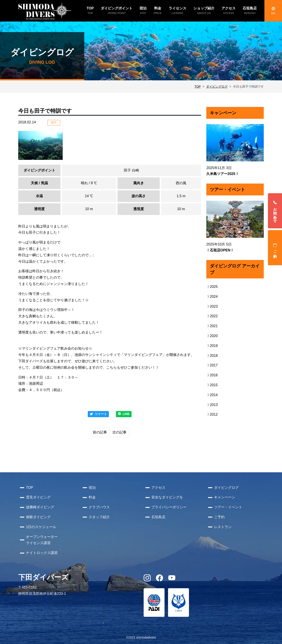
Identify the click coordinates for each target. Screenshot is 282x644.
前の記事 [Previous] (100, 432)
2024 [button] (212, 297)
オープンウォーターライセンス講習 (42, 540)
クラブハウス (99, 507)
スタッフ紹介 (99, 517)
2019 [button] (212, 346)
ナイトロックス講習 (42, 553)
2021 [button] (212, 326)
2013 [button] (212, 405)
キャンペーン (225, 497)
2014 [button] (212, 395)
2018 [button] (212, 356)
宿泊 (92, 488)
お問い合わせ (275, 211)
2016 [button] (212, 375)
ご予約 (275, 248)
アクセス (158, 488)
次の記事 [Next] (119, 432)
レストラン (223, 527)
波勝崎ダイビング (40, 507)
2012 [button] (212, 414)
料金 (92, 497)
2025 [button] (212, 287)
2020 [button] (212, 336)
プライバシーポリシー (169, 507)
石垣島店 (158, 517)
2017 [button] (212, 365)
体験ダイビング (38, 517)
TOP (198, 87)
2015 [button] (212, 385)
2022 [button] (212, 316)
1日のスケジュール (41, 527)
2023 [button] (212, 306)
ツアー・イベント (228, 507)
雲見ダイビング (38, 497)
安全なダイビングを (167, 497)
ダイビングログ (217, 87)
